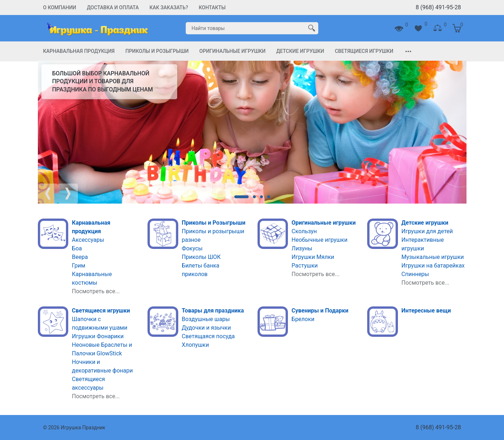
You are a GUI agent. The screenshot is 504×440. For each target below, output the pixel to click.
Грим (78, 266)
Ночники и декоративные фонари (102, 366)
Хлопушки (195, 345)
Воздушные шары (206, 319)
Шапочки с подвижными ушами (99, 323)
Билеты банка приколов (201, 270)
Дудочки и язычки (206, 328)
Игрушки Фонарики (98, 336)
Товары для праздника (213, 311)
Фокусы (192, 248)
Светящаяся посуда (208, 336)
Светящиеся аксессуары (88, 383)
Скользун (304, 231)
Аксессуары (88, 240)
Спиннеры (415, 274)
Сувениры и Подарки (320, 311)
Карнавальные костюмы (92, 278)
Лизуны (302, 248)
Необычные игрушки (319, 240)
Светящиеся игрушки (364, 51)
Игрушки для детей (427, 231)
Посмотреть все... (96, 291)
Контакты (212, 7)
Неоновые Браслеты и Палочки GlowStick (102, 349)
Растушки (305, 266)
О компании (60, 7)
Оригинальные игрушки (232, 51)
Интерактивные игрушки (423, 244)
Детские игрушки (300, 51)
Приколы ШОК (201, 257)
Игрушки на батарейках (433, 266)
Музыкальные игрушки (433, 257)
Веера (80, 257)
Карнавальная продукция (79, 51)
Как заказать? (169, 7)
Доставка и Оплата (113, 7)
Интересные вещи (426, 311)
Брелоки (303, 319)
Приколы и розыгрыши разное (213, 236)
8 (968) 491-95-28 (438, 7)
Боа (77, 248)
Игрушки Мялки (313, 257)
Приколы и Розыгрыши (157, 51)
